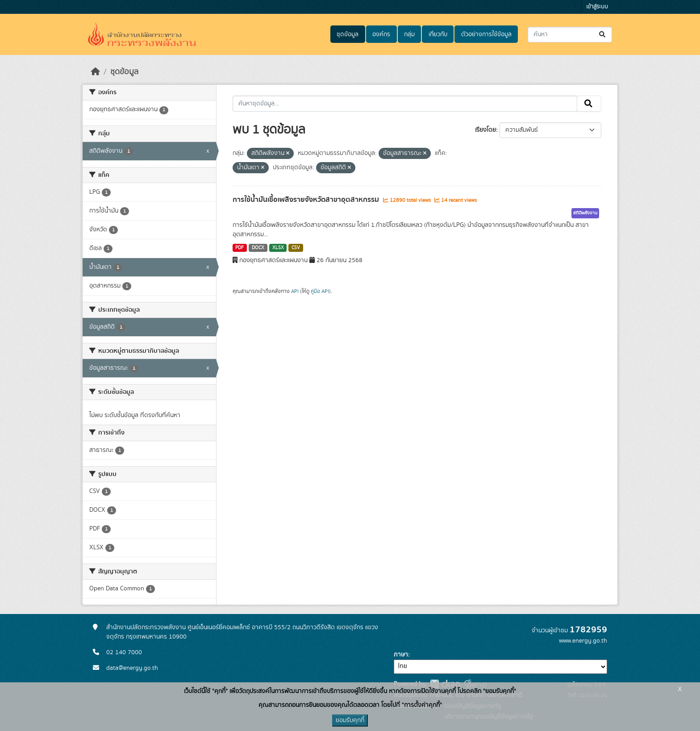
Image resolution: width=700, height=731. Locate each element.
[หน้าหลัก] (96, 72)
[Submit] (603, 35)
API (295, 291)
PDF (240, 248)
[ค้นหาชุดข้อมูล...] (570, 35)
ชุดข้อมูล (348, 34)
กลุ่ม (409, 34)
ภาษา (401, 655)
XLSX (278, 248)
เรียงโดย (485, 130)
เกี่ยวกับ (438, 34)
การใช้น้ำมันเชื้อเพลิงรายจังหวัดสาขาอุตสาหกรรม (307, 200)
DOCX (258, 248)
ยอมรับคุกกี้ (350, 720)
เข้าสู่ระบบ (597, 7)
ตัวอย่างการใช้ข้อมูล (486, 34)
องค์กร (381, 34)
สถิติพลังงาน (585, 213)
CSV (296, 248)
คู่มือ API (320, 291)
